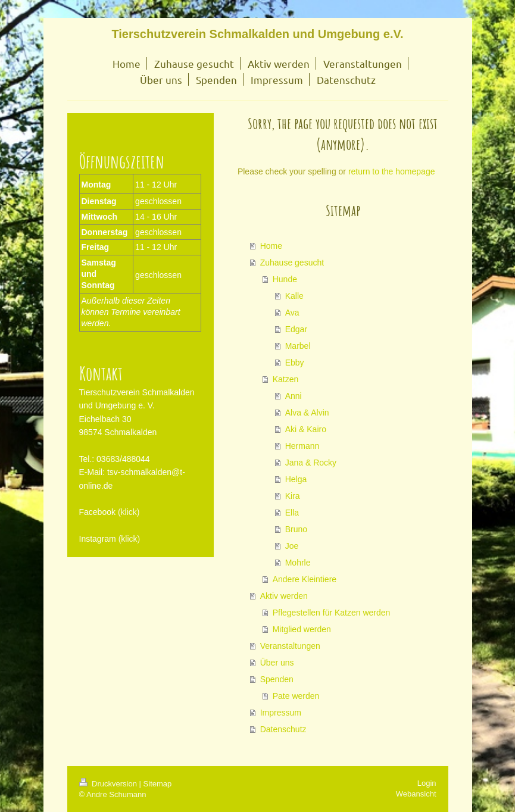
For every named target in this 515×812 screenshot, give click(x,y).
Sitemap (158, 784)
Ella (292, 513)
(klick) (129, 512)
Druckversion (109, 784)
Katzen (286, 379)
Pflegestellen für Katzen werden (332, 613)
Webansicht (416, 794)
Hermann (302, 446)
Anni (294, 396)
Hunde (285, 279)
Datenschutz (283, 729)
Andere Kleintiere (305, 579)
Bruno (296, 529)
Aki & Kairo (306, 429)
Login (427, 783)
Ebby (295, 363)
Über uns (277, 663)
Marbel (298, 346)
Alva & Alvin (307, 413)
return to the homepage (392, 171)
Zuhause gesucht (292, 263)
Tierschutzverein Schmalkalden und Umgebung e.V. (257, 34)
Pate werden (296, 696)
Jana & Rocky (311, 463)
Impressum (281, 713)
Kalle (294, 296)
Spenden (277, 679)
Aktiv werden (284, 596)
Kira (293, 496)
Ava (292, 313)
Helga (296, 479)
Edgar (296, 329)
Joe (292, 546)
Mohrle (298, 563)
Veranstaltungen (290, 646)
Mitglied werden (302, 629)
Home (271, 246)
